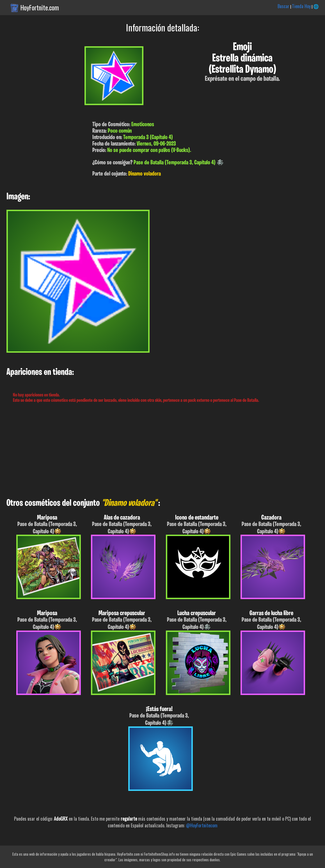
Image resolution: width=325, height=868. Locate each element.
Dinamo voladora (145, 174)
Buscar (283, 6)
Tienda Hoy (301, 6)
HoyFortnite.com (40, 8)
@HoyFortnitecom (202, 825)
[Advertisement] (162, 451)
